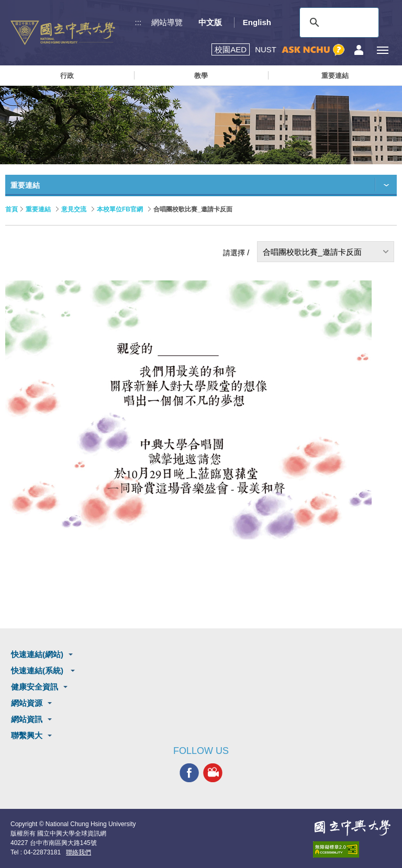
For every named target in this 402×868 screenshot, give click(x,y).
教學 (201, 76)
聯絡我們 (79, 852)
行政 (67, 76)
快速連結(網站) (37, 654)
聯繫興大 (27, 735)
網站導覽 (167, 22)
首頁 (12, 209)
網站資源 (27, 703)
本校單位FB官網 (120, 209)
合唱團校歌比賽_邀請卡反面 (312, 252)
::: (138, 22)
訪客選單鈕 (359, 50)
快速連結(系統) (38, 670)
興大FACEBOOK (189, 773)
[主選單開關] (382, 50)
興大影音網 (213, 773)
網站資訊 (27, 719)
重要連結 (335, 76)
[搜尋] (338, 22)
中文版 (210, 22)
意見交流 (74, 209)
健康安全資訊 (35, 687)
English (257, 22)
